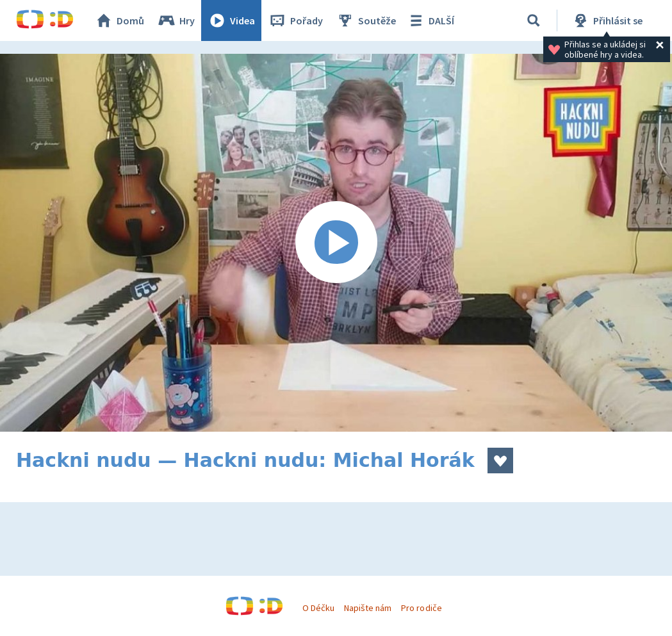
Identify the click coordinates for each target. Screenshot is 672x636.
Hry (176, 20)
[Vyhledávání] (534, 20)
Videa (231, 20)
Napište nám (368, 608)
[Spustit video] (336, 243)
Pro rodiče (421, 608)
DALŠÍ (430, 20)
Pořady (295, 20)
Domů (119, 20)
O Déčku (318, 608)
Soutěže (366, 20)
